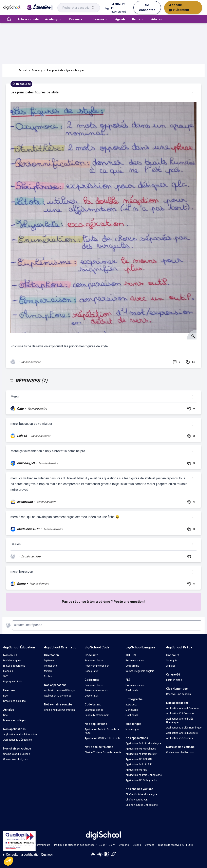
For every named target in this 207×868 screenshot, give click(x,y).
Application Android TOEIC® (141, 754)
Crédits (137, 845)
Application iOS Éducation (18, 740)
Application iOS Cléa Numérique (184, 728)
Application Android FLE (139, 764)
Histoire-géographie (14, 666)
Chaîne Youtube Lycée (16, 759)
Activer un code (28, 19)
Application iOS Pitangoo (58, 696)
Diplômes (49, 661)
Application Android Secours (182, 733)
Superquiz (131, 705)
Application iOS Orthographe (141, 780)
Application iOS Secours (180, 738)
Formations (50, 666)
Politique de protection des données (74, 845)
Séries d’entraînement (97, 715)
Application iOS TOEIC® (139, 759)
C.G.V (112, 845)
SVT (5, 676)
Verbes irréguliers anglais (140, 671)
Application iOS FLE (136, 770)
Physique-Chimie (13, 682)
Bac (5, 696)
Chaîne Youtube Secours (180, 752)
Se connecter (147, 8)
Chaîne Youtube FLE (137, 800)
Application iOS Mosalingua (141, 749)
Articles (156, 19)
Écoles (48, 676)
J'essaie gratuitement (179, 7)
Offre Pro (124, 845)
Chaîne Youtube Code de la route (103, 752)
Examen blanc (174, 680)
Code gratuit (92, 671)
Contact (149, 845)
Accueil (23, 70)
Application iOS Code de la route (103, 738)
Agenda (120, 19)
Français (8, 671)
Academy (37, 70)
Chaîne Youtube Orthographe (142, 805)
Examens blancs (94, 661)
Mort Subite (132, 710)
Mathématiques (12, 661)
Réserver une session (97, 666)
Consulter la (28, 855)
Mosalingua (132, 729)
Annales (171, 666)
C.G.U (102, 845)
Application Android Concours (183, 708)
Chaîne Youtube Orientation (59, 710)
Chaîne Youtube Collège (17, 754)
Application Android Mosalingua (143, 743)
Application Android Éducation (20, 735)
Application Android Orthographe (144, 775)
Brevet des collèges (14, 701)
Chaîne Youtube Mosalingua (141, 794)
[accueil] (9, 19)
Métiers (48, 671)
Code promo (132, 666)
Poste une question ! (129, 602)
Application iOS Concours (180, 714)
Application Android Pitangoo (60, 690)
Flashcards (132, 690)
